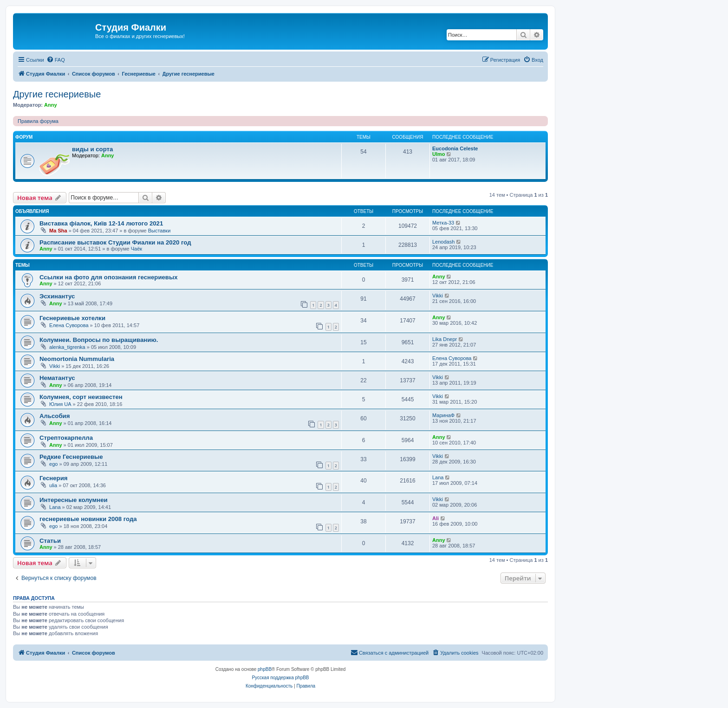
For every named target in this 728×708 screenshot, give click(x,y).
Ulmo (439, 154)
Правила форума (38, 121)
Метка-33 (443, 223)
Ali (435, 518)
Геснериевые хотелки (72, 318)
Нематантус (57, 378)
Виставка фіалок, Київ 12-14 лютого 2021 (101, 223)
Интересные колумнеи (74, 500)
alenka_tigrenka (67, 347)
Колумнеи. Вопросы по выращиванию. (99, 340)
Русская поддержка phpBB (280, 678)
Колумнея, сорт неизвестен (81, 397)
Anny (51, 105)
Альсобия (55, 416)
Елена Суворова (69, 325)
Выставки (159, 231)
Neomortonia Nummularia (77, 359)
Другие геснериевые (57, 94)
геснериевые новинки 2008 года (88, 519)
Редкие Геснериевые (71, 457)
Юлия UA (60, 404)
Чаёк (136, 249)
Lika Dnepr (445, 339)
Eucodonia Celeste (455, 148)
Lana (438, 477)
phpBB (265, 669)
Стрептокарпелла (66, 438)
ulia (53, 485)
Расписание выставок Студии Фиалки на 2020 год (115, 242)
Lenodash (443, 242)
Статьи (50, 541)
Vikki (438, 296)
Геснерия (53, 478)
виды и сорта (92, 149)
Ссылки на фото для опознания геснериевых (109, 277)
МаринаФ (443, 415)
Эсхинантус (57, 296)
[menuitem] (56, 60)
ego (53, 464)
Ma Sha (58, 231)
